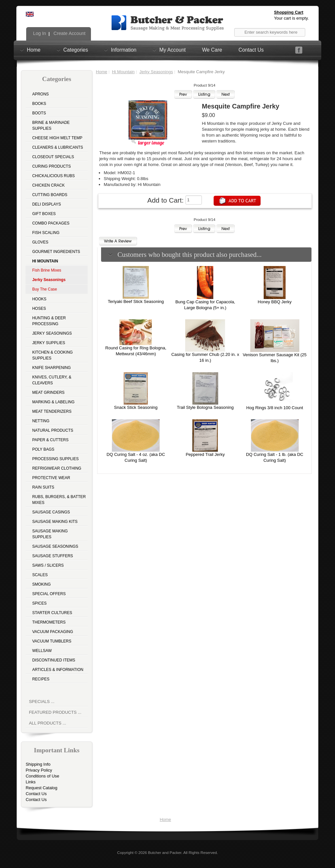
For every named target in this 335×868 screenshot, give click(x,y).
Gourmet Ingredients (56, 252)
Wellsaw (42, 651)
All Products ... (47, 723)
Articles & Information (58, 670)
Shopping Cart (289, 12)
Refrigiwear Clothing (57, 468)
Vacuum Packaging (53, 632)
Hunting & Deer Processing (49, 321)
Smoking (41, 584)
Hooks (39, 299)
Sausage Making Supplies (50, 534)
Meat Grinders (48, 392)
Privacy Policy (39, 770)
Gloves (40, 242)
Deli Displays (46, 204)
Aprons (40, 94)
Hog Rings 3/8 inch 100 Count (275, 408)
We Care (212, 50)
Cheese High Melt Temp (57, 138)
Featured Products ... (55, 712)
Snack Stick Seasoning (136, 407)
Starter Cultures (52, 613)
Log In (39, 33)
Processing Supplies (55, 459)
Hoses (39, 309)
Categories (76, 50)
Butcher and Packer (165, 852)
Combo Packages (51, 223)
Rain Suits (43, 487)
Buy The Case (44, 289)
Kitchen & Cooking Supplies (52, 355)
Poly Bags (43, 449)
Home (34, 50)
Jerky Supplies (49, 343)
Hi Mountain (123, 72)
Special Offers (49, 594)
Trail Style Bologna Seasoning (205, 407)
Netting (41, 421)
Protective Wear (51, 478)
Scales (40, 575)
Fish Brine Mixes (47, 270)
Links (30, 782)
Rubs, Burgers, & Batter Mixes (59, 500)
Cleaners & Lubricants (57, 147)
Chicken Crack (48, 185)
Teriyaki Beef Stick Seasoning (136, 301)
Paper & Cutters (50, 440)
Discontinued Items (53, 660)
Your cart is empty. (291, 18)
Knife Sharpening (51, 368)
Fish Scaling (46, 233)
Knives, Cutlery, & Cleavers (52, 380)
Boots (39, 113)
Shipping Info (38, 764)
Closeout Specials (53, 157)
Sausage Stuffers (53, 556)
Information (124, 50)
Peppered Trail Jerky (205, 454)
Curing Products (51, 166)
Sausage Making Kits (55, 522)
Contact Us (251, 50)
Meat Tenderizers (52, 411)
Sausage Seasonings (55, 546)
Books (39, 104)
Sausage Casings (51, 512)
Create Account (69, 33)
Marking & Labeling (53, 402)
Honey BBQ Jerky (275, 302)
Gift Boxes (44, 214)
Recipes (41, 679)
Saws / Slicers (48, 565)
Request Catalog (41, 788)
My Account (173, 50)
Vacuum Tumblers (52, 641)
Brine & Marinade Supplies (51, 125)
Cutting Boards (50, 195)
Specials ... (42, 701)
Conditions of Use (42, 776)
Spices (39, 603)
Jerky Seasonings (52, 333)
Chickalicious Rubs (53, 176)
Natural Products (53, 430)
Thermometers (49, 622)
